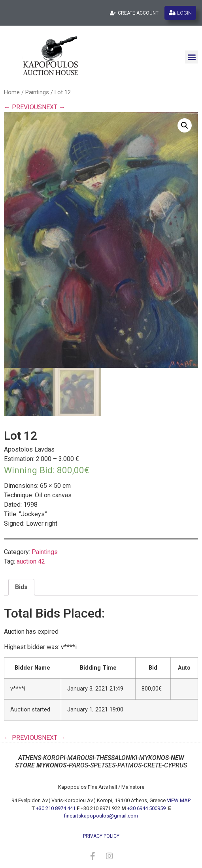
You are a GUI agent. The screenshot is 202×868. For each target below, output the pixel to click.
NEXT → (54, 107)
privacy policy (101, 836)
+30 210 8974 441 (56, 808)
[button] (192, 57)
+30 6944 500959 (147, 808)
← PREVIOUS (23, 107)
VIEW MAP (179, 800)
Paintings (37, 92)
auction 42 (31, 561)
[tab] (21, 587)
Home (12, 92)
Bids (21, 587)
